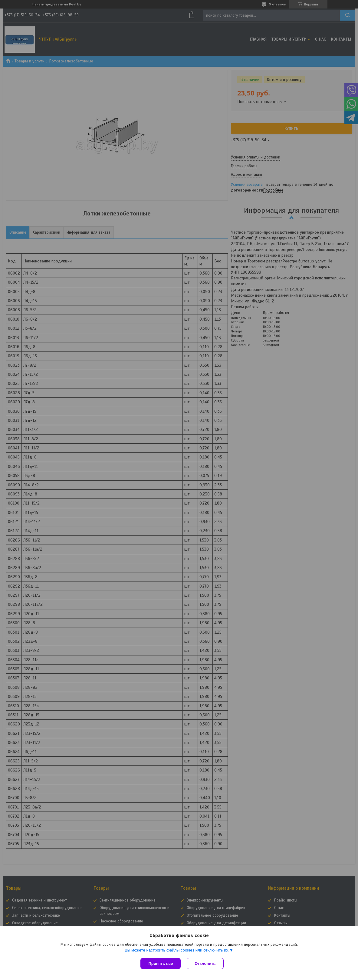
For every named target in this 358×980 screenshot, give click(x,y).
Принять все (161, 963)
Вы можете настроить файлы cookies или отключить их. (177, 950)
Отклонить (205, 963)
